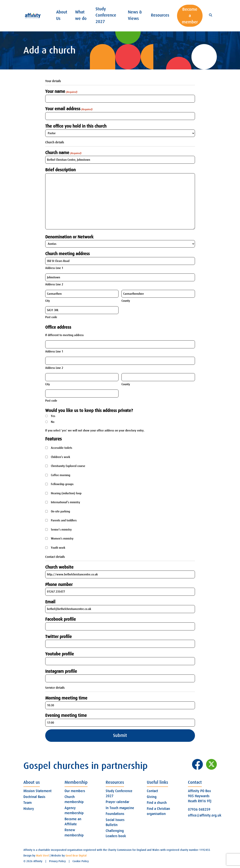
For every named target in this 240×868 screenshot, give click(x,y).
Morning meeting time (66, 698)
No (53, 422)
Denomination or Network (69, 237)
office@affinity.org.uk (205, 815)
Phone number (59, 584)
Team (27, 803)
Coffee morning (61, 475)
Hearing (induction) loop (66, 493)
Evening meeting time (66, 715)
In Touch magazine (120, 808)
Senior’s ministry (61, 530)
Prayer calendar (117, 802)
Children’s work (61, 457)
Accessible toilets (62, 448)
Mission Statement (37, 791)
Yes (53, 416)
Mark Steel (43, 856)
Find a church (157, 803)
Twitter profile (58, 637)
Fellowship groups (62, 484)
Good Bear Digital (76, 856)
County (126, 301)
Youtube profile (60, 654)
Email (50, 602)
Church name (63, 153)
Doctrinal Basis (34, 797)
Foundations (115, 814)
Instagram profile (61, 671)
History (29, 809)
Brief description (60, 170)
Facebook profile (61, 619)
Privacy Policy (57, 861)
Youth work (58, 548)
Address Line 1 (54, 268)
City (48, 301)
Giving (152, 797)
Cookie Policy (81, 861)
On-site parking (60, 511)
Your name (61, 91)
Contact (152, 791)
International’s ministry (66, 502)
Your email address (69, 109)
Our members (75, 791)
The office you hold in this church (76, 126)
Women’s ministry (62, 539)
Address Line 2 (54, 284)
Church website (59, 567)
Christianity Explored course (68, 466)
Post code (51, 317)
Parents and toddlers (64, 520)
